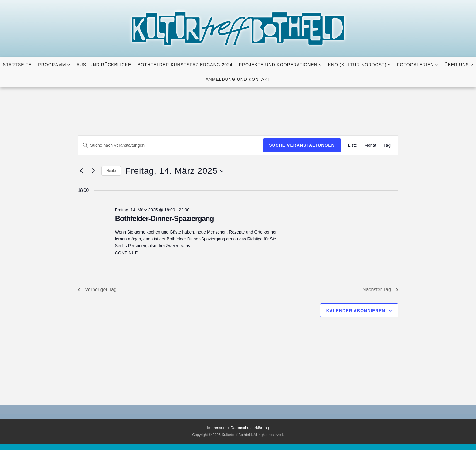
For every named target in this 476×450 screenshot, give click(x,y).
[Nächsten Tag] (93, 171)
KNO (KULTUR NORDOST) (357, 65)
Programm (52, 65)
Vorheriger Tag (97, 290)
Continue (127, 253)
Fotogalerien (415, 65)
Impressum (217, 428)
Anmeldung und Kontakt (238, 79)
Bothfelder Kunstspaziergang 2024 (185, 65)
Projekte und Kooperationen (278, 65)
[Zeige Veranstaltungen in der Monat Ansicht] (370, 145)
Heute (111, 171)
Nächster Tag (380, 290)
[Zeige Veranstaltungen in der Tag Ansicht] (387, 145)
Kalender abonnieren (356, 311)
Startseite (17, 65)
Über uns (457, 65)
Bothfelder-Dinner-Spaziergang (165, 218)
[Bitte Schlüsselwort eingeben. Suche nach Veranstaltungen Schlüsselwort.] (170, 145)
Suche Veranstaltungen (302, 145)
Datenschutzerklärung (250, 428)
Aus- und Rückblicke (104, 65)
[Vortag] (81, 171)
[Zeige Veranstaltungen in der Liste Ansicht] (353, 145)
